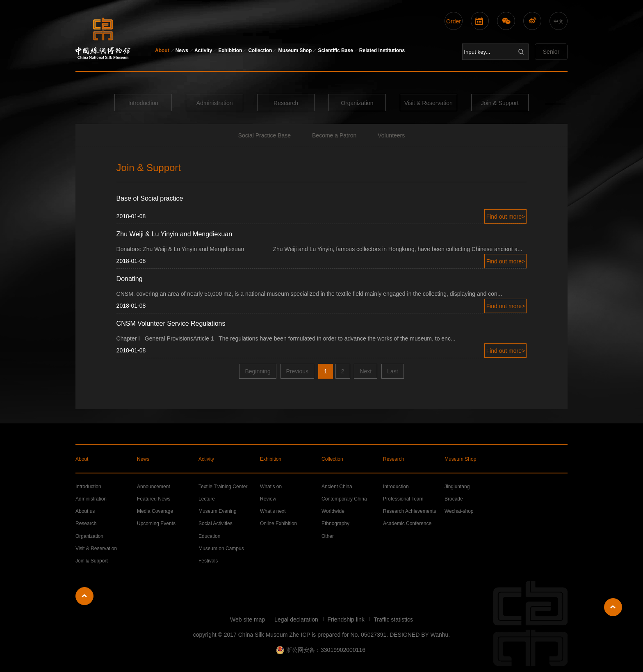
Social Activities (215, 523)
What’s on (271, 487)
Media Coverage (155, 511)
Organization (357, 103)
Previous (297, 371)
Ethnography (335, 523)
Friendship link (347, 619)
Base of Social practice (150, 198)
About (162, 50)
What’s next (273, 511)
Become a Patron (334, 135)
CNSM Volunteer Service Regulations (171, 323)
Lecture (207, 499)
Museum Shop (295, 50)
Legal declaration (297, 619)
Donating (130, 279)
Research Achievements (409, 511)
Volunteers (391, 135)
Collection (260, 50)
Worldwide (333, 511)
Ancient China (337, 487)
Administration (215, 103)
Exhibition (230, 50)
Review (268, 499)
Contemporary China (344, 499)
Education (209, 536)
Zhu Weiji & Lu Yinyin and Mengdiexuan (174, 234)
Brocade (454, 499)
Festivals (208, 561)
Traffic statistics (393, 619)
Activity (203, 50)
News (182, 50)
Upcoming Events (156, 523)
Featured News (154, 499)
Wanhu (439, 635)
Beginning (258, 371)
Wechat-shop (459, 511)
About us (85, 511)
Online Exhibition (278, 523)
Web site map (248, 619)
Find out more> (506, 217)
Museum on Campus (221, 549)
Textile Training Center (223, 487)
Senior (551, 52)
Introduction (143, 103)
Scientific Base (335, 50)
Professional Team (403, 499)
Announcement (154, 487)
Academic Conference (407, 523)
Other (328, 536)
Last (392, 371)
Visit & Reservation (429, 103)
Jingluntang (457, 487)
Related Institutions (382, 50)
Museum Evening (218, 511)
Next (366, 371)
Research (286, 103)
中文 (559, 21)
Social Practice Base (264, 135)
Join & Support (500, 103)
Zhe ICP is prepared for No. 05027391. (339, 635)
